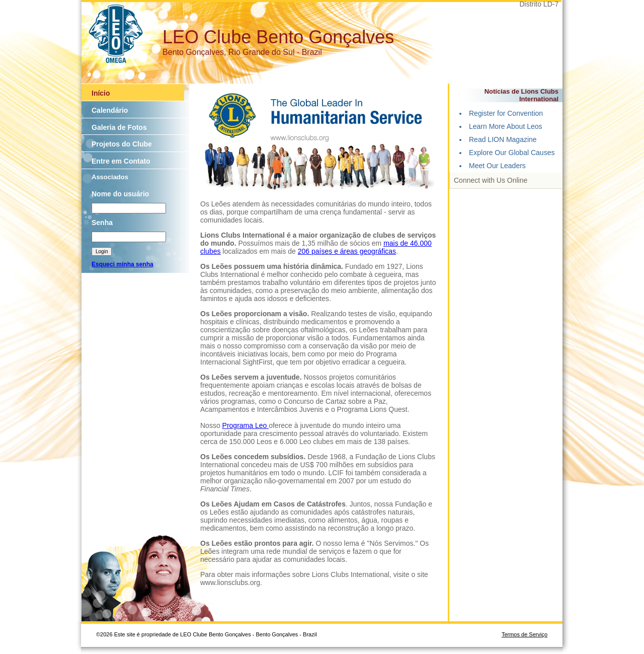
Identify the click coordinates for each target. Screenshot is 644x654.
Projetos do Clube (122, 144)
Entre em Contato (121, 161)
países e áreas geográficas (354, 251)
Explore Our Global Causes (512, 153)
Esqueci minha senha (123, 264)
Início (101, 93)
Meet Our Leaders (497, 166)
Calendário (110, 110)
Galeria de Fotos (119, 127)
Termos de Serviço (525, 634)
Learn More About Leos (506, 126)
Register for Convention (506, 113)
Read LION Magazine (503, 139)
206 (305, 251)
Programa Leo (246, 425)
